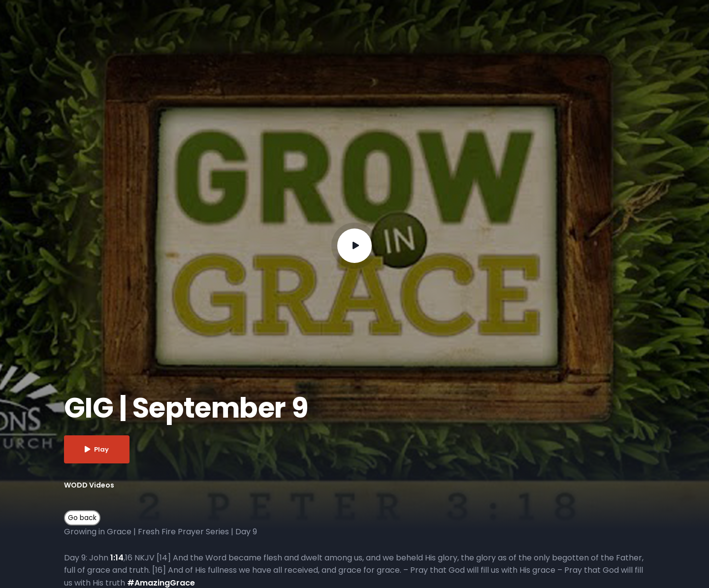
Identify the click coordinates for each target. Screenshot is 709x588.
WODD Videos (89, 485)
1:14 (117, 558)
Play (97, 449)
